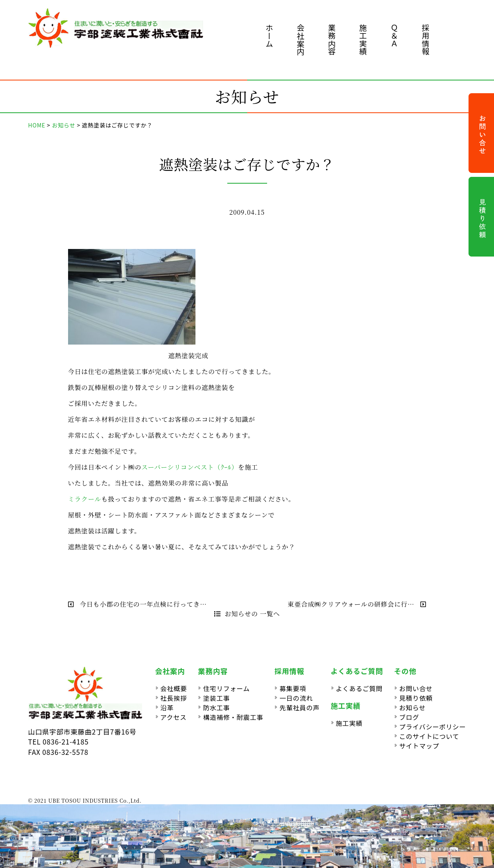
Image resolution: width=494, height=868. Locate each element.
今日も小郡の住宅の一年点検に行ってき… (138, 604)
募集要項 (293, 688)
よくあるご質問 (359, 688)
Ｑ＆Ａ (394, 36)
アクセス (174, 717)
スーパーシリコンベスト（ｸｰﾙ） (190, 467)
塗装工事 (216, 698)
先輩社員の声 (300, 707)
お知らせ (413, 707)
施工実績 (363, 40)
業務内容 (332, 40)
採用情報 (426, 40)
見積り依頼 (416, 698)
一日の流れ (296, 698)
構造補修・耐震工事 (233, 717)
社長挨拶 (174, 698)
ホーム (269, 36)
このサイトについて (429, 736)
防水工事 (216, 707)
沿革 (167, 707)
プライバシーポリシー (433, 727)
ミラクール (85, 499)
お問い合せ (416, 688)
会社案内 (301, 40)
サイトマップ (419, 746)
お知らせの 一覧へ (247, 614)
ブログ (409, 717)
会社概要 (174, 688)
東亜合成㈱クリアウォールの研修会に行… (357, 604)
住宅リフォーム (226, 688)
